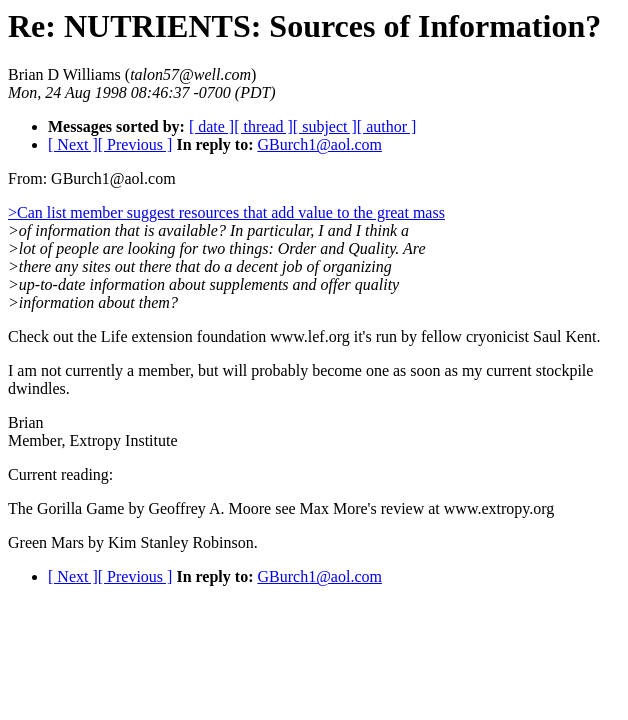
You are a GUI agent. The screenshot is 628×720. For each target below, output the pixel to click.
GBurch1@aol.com (319, 144)
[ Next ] (73, 144)
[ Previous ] (135, 144)
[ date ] (211, 126)
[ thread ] (263, 126)
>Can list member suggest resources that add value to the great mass (226, 212)
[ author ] (387, 126)
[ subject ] (325, 126)
